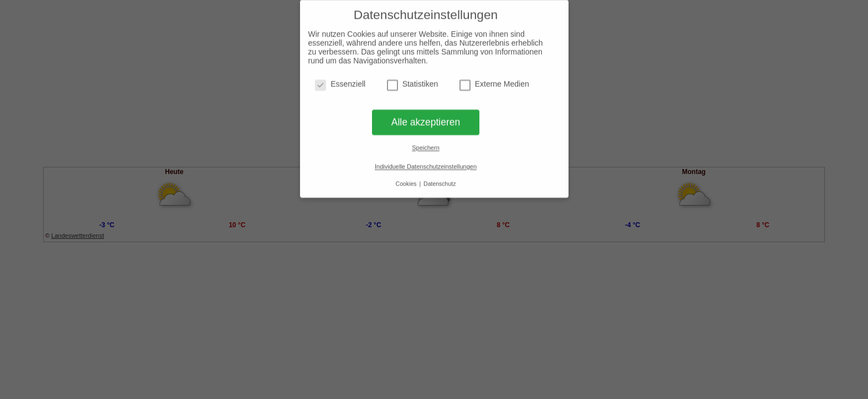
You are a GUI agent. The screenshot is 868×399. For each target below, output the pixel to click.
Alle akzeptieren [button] (426, 119)
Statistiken (413, 81)
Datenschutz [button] (440, 181)
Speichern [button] (426, 145)
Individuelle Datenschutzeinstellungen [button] (426, 163)
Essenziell (340, 81)
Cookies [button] (407, 181)
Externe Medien (494, 81)
